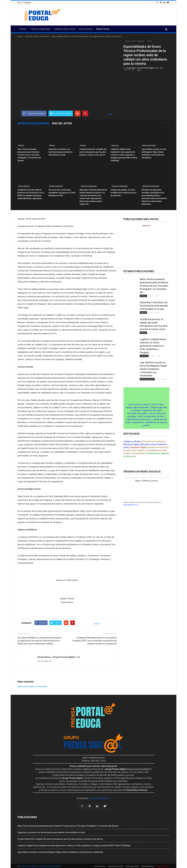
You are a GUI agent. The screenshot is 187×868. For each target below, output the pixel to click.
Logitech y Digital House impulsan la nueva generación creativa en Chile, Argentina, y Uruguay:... (153, 346)
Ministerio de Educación (151, 186)
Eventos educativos (149, 145)
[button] (166, 29)
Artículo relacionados (33, 123)
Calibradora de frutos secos (139, 419)
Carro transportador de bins (151, 416)
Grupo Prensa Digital (28, 866)
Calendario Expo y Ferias (65, 29)
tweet (110, 114)
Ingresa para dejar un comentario (32, 686)
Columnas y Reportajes (40, 29)
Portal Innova (100, 866)
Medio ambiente (24, 186)
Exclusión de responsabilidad (49, 866)
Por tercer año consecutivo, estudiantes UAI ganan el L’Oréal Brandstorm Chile (62, 193)
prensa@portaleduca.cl (100, 798)
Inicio (20, 36)
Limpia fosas (138, 422)
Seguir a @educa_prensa (146, 481)
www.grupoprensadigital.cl (129, 769)
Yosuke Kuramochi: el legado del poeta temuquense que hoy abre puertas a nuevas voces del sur (93, 152)
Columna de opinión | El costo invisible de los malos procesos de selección (124, 193)
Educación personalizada (153, 441)
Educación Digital (131, 444)
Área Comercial (86, 29)
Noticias (23, 29)
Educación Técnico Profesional (134, 41)
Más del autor (62, 123)
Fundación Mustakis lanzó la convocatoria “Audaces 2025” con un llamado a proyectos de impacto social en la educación (94, 641)
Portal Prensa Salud (115, 866)
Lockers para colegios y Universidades (142, 450)
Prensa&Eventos (148, 866)
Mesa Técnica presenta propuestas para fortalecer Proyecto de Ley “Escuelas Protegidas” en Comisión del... (154, 286)
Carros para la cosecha (139, 404)
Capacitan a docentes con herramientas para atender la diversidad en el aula (60, 152)
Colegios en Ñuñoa (132, 441)
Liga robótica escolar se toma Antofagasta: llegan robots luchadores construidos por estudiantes (153, 369)
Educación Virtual (148, 444)
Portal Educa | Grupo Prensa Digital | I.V (142, 68)
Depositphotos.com (131, 505)
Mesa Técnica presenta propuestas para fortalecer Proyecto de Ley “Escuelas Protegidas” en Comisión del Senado (29, 155)
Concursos (115, 145)
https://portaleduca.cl (45, 661)
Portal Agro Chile (132, 866)
